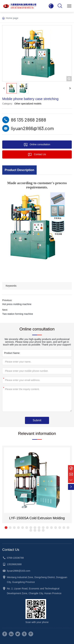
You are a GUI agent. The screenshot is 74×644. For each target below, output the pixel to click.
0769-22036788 (15, 558)
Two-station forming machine (18, 314)
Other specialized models (28, 104)
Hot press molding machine (17, 304)
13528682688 (14, 564)
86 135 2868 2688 (28, 120)
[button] (6, 528)
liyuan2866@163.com (32, 128)
